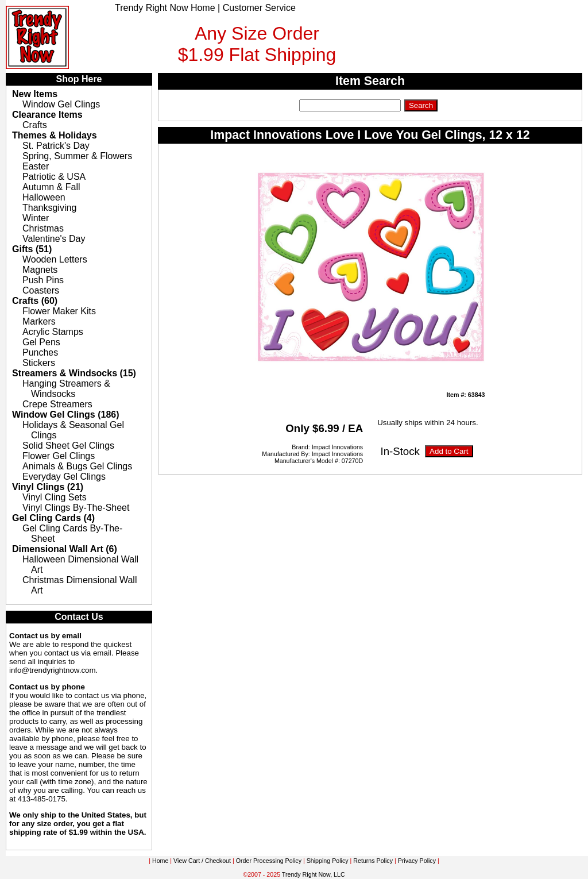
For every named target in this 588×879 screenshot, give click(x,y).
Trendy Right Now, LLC (314, 874)
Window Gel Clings (61, 104)
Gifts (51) (32, 249)
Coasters (41, 290)
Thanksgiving (49, 208)
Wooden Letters (55, 259)
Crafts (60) (35, 301)
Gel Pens (41, 342)
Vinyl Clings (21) (48, 487)
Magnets (40, 270)
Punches (40, 352)
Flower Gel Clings (59, 456)
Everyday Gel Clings (64, 477)
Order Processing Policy (269, 861)
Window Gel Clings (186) (66, 415)
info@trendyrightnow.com (53, 670)
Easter (36, 166)
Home (160, 861)
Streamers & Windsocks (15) (74, 373)
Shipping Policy (328, 861)
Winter (36, 218)
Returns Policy (373, 861)
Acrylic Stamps (53, 332)
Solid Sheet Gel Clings (68, 446)
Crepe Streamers (57, 404)
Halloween (44, 197)
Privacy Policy (417, 861)
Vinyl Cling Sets (55, 497)
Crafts (35, 125)
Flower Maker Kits (59, 311)
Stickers (39, 363)
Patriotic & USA (54, 177)
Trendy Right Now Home (165, 8)
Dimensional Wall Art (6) (65, 549)
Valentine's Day (54, 239)
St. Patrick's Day (56, 146)
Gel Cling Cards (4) (53, 518)
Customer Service (259, 8)
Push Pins (43, 280)
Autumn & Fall (51, 187)
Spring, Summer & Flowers (77, 156)
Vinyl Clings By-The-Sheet (76, 508)
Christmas (43, 228)
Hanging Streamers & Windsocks (66, 389)
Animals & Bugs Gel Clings (77, 466)
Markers (39, 321)
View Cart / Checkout (202, 861)
